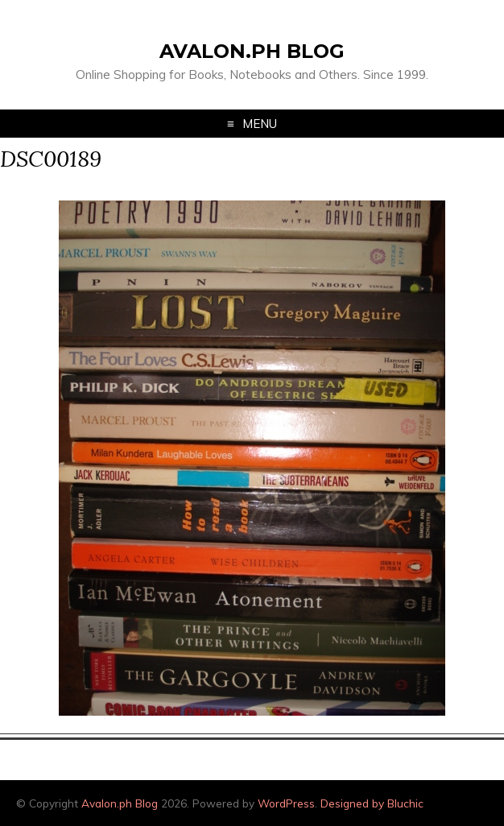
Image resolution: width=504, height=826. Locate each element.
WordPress (286, 803)
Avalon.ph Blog (252, 51)
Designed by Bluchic (372, 803)
